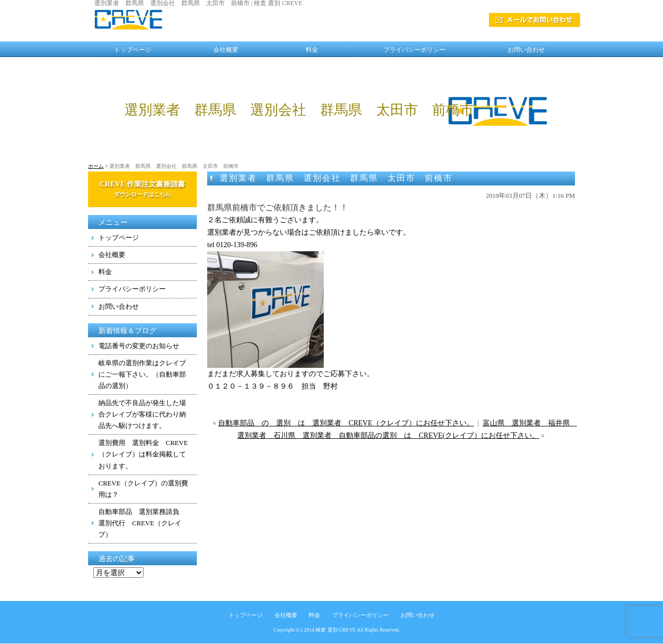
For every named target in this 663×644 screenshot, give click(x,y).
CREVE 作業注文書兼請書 (143, 189)
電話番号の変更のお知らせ (139, 346)
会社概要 (226, 50)
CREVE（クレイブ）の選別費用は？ (143, 489)
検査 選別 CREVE (336, 630)
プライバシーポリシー (414, 50)
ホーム (96, 166)
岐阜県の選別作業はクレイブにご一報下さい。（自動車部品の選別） (142, 374)
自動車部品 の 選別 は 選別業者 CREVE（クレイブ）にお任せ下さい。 (346, 423)
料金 (312, 50)
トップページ (133, 50)
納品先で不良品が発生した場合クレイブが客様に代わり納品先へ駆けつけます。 (142, 414)
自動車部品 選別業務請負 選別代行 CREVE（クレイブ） (142, 523)
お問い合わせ (526, 50)
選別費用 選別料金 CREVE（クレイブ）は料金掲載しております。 (143, 454)
